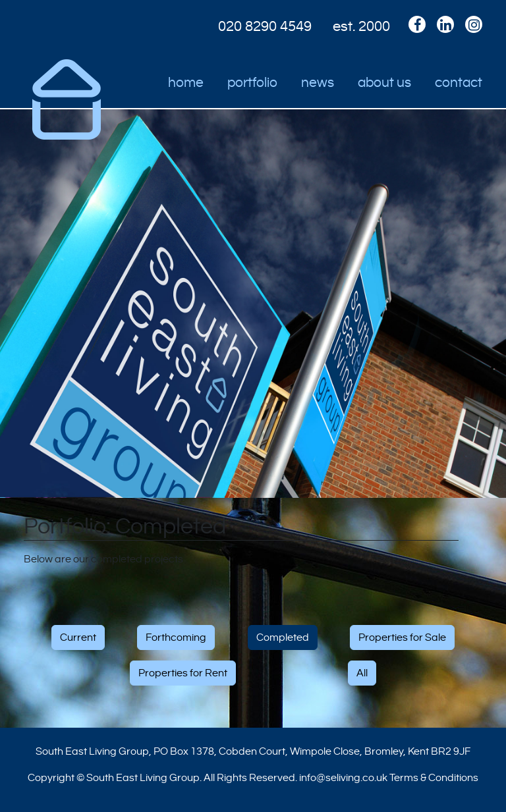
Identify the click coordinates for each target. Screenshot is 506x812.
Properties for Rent (183, 673)
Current (78, 637)
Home (186, 83)
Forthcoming (176, 637)
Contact (459, 83)
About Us (384, 83)
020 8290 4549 (265, 26)
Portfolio (252, 83)
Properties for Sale (402, 637)
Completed (283, 637)
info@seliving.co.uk (343, 778)
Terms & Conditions (434, 778)
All (362, 673)
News (318, 83)
